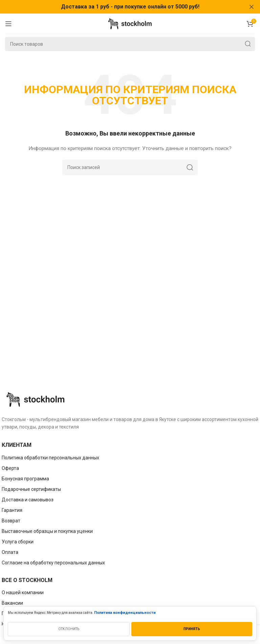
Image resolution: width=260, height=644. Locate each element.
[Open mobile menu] (8, 23)
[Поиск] (130, 44)
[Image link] (36, 399)
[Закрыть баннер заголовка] (252, 7)
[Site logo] (130, 23)
